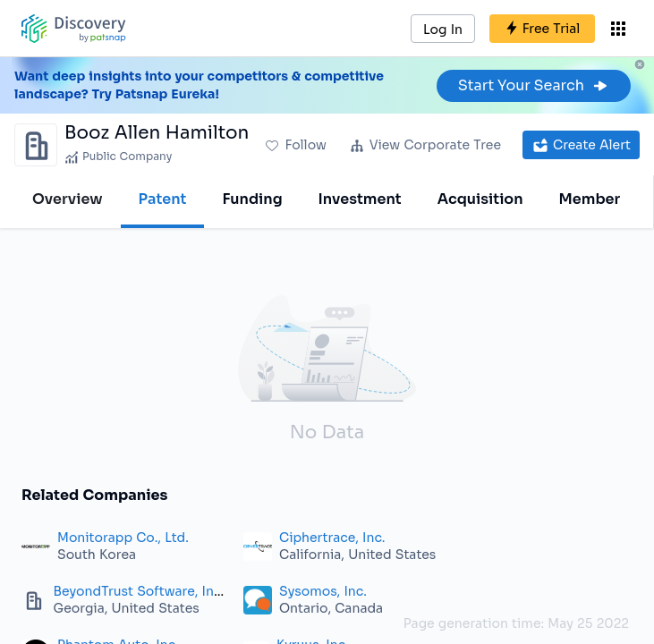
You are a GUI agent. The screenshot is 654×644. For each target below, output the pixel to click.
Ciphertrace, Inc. (332, 538)
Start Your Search (534, 85)
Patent (163, 199)
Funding (252, 199)
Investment (360, 199)
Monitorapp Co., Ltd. (123, 538)
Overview (68, 199)
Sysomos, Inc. (323, 591)
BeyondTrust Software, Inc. (139, 591)
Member (590, 199)
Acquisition (480, 199)
